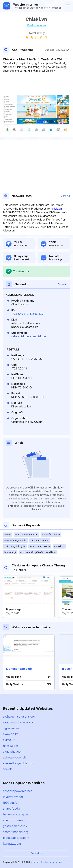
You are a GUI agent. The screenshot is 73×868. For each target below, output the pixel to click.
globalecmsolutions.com (20, 716)
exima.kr (9, 740)
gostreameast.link (15, 826)
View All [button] (65, 196)
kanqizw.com (12, 844)
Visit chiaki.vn (36, 25)
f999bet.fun (11, 803)
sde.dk (7, 769)
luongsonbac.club (19, 669)
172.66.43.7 (37, 314)
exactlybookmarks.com (19, 722)
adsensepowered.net (17, 791)
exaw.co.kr (10, 734)
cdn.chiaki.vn (38, 336)
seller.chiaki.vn (20, 336)
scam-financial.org (16, 832)
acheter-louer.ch (14, 757)
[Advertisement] (36, 84)
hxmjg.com (10, 746)
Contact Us (36, 853)
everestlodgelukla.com (18, 763)
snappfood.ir (12, 808)
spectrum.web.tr (14, 820)
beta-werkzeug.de (15, 814)
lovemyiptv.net (13, 797)
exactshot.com (13, 752)
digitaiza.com (12, 728)
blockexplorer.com (16, 838)
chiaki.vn (57, 209)
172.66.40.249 (20, 314)
